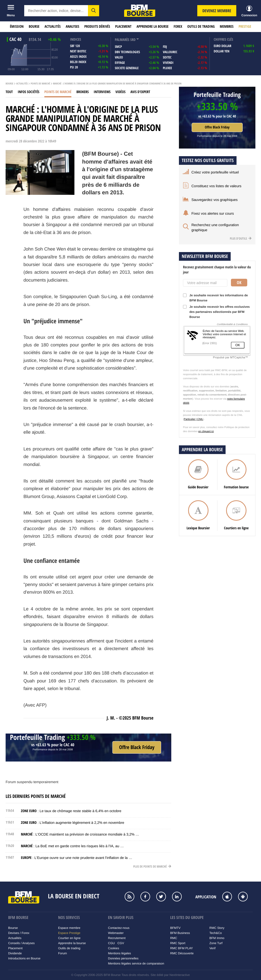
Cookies (114, 948)
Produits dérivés (97, 27)
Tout (9, 92)
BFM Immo (217, 938)
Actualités (53, 27)
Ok (239, 283)
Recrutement (117, 938)
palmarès (122, 40)
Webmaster (116, 933)
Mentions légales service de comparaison (136, 963)
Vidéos (120, 92)
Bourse (34, 27)
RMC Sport (178, 943)
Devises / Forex (19, 933)
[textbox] (56, 11)
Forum (63, 953)
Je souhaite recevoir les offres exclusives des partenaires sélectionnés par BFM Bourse (216, 312)
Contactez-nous (119, 928)
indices (76, 40)
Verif (213, 948)
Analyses (73, 27)
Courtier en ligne (69, 938)
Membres (227, 27)
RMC (174, 938)
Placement (123, 27)
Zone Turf (216, 943)
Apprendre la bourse (153, 27)
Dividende (15, 953)
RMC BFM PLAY (182, 948)
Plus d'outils (241, 238)
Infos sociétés (29, 92)
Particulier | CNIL (193, 419)
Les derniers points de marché (36, 796)
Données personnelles (123, 958)
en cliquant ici (206, 432)
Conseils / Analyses (21, 943)
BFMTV (175, 928)
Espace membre (69, 928)
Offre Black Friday (217, 127)
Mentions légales (120, 953)
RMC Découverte (182, 953)
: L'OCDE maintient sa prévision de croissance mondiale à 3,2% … (80, 834)
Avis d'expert (140, 92)
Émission (17, 27)
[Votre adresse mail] (205, 283)
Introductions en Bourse (24, 958)
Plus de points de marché (152, 866)
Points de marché (40, 84)
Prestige (245, 27)
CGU (112, 943)
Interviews (102, 92)
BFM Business (180, 933)
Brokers (83, 92)
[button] (94, 11)
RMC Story (217, 928)
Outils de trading (201, 27)
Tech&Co (216, 933)
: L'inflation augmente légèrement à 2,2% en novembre (73, 823)
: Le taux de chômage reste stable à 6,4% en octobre (71, 811)
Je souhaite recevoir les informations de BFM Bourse (215, 298)
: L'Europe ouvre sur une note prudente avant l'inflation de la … (77, 858)
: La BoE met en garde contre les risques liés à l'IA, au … (72, 846)
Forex (178, 27)
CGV (121, 943)
